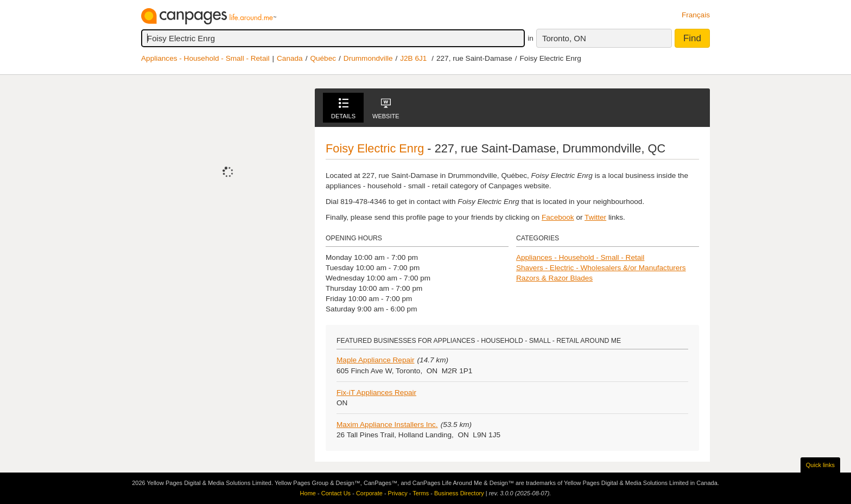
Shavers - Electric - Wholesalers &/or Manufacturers (601, 268)
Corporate (369, 493)
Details (343, 109)
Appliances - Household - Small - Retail (205, 58)
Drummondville (368, 58)
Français (696, 15)
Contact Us (336, 493)
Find (692, 38)
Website (386, 109)
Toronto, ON (564, 38)
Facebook (558, 217)
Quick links (820, 465)
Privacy (398, 493)
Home (308, 493)
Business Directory (459, 493)
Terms (421, 493)
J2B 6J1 (413, 58)
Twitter (595, 217)
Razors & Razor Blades (554, 278)
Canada (290, 58)
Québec (323, 58)
